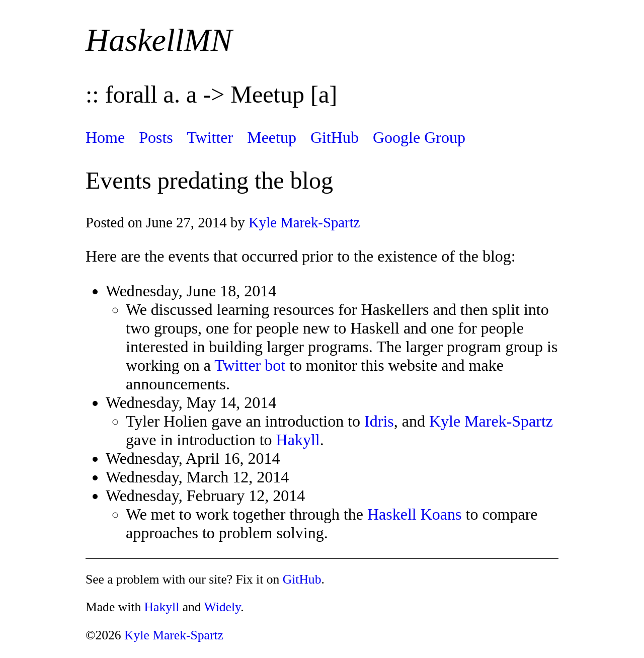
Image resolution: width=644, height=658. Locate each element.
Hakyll (298, 440)
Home (105, 137)
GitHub (335, 137)
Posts (156, 137)
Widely (223, 607)
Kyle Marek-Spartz (304, 222)
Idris (379, 421)
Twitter (210, 137)
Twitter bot (250, 365)
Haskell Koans (415, 514)
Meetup (272, 137)
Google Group (419, 137)
